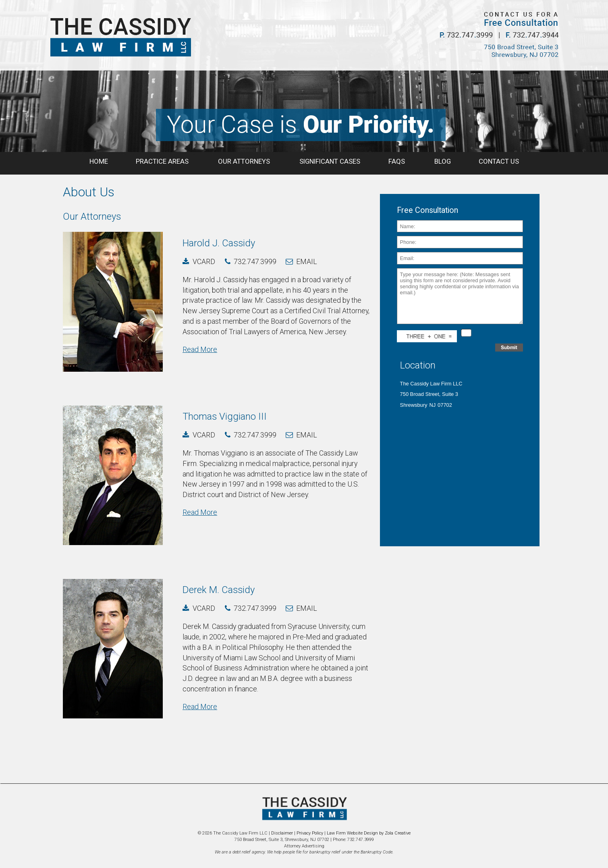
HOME (99, 161)
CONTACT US (499, 161)
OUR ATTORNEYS (245, 161)
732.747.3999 (255, 261)
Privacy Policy (310, 833)
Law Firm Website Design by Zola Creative (369, 833)
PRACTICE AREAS (163, 161)
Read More (200, 349)
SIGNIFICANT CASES (330, 161)
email (307, 261)
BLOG (443, 161)
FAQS (397, 161)
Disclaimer (282, 833)
